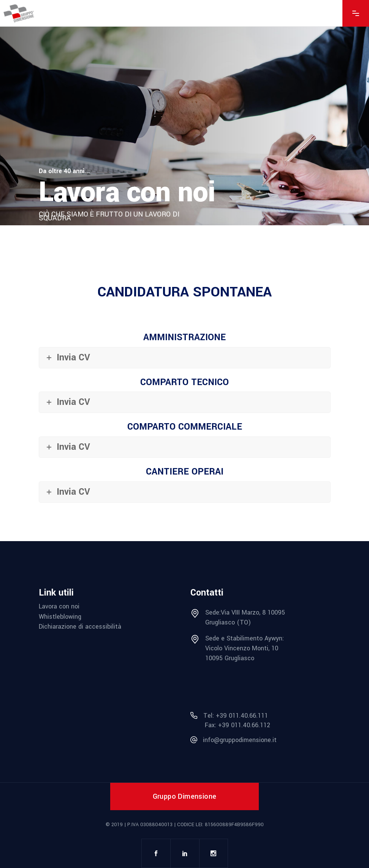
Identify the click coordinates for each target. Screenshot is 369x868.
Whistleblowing (60, 617)
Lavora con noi (59, 606)
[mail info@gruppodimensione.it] (261, 740)
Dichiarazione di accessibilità (80, 627)
